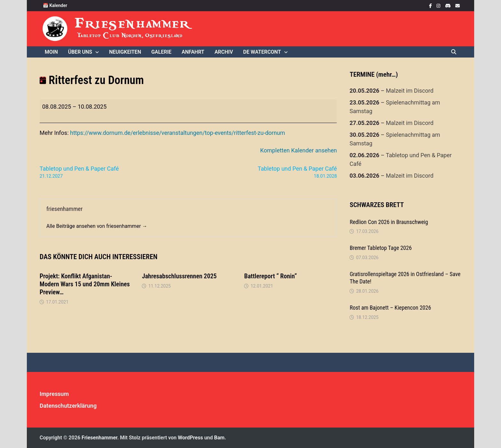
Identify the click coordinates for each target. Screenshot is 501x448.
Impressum (54, 394)
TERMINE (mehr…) (374, 74)
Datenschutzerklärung (68, 406)
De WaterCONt (262, 52)
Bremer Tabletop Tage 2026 (381, 248)
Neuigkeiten (125, 52)
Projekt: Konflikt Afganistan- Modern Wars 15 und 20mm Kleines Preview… (85, 284)
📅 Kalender (55, 5)
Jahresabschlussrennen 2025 (179, 276)
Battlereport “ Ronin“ (270, 276)
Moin (51, 52)
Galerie (161, 52)
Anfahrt (193, 52)
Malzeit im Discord (410, 91)
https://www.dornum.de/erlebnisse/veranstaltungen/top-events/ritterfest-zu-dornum (177, 133)
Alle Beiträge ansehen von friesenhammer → (97, 226)
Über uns (80, 52)
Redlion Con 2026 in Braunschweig (389, 222)
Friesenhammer (133, 23)
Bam (219, 438)
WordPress (191, 438)
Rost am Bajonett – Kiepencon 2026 (390, 308)
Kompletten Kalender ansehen (298, 150)
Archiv (224, 52)
